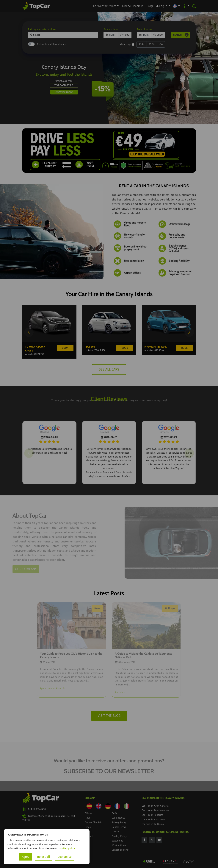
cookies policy (67, 848)
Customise (65, 857)
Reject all (44, 857)
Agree (26, 857)
